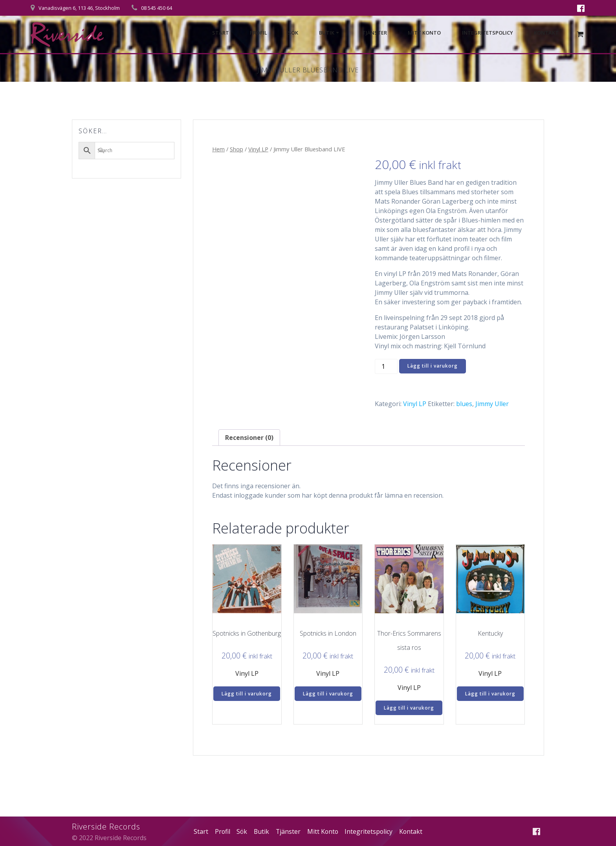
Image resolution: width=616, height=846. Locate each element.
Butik (327, 33)
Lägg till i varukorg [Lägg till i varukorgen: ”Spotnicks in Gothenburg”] (247, 694)
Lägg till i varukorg (433, 366)
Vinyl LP (258, 149)
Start (221, 33)
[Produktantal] (386, 367)
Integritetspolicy (488, 33)
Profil (258, 33)
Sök (293, 33)
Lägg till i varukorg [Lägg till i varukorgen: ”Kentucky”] (490, 694)
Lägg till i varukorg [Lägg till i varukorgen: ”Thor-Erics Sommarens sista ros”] (409, 708)
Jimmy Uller (492, 404)
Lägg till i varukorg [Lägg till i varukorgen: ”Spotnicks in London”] (328, 694)
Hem (218, 149)
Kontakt (546, 33)
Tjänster (375, 33)
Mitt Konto (424, 33)
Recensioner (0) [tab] (249, 438)
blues (464, 404)
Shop (236, 149)
